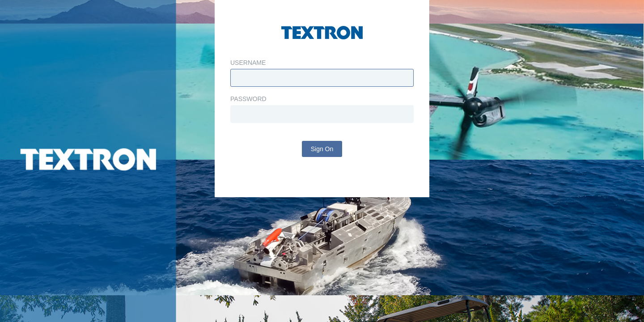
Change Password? (322, 202)
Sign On (322, 171)
